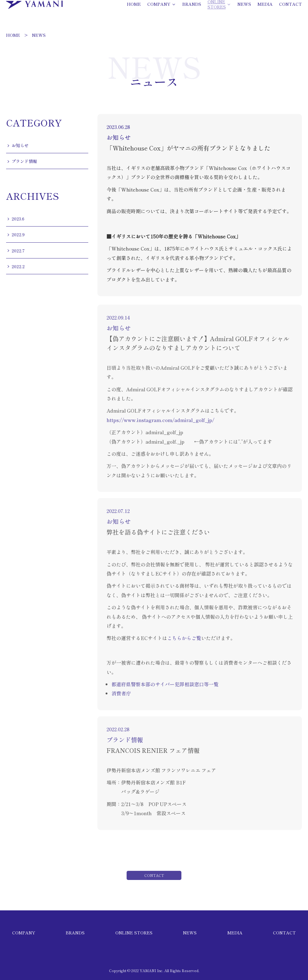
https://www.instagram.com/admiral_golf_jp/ (160, 425)
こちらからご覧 (184, 643)
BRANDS (75, 933)
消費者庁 (121, 699)
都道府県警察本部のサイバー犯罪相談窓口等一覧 (165, 690)
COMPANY (24, 933)
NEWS (39, 35)
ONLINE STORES (134, 933)
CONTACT (284, 933)
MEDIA (235, 933)
